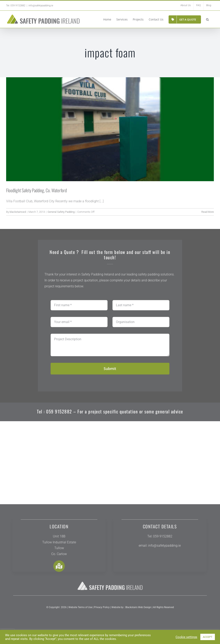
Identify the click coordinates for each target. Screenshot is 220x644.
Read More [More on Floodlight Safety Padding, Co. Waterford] (208, 212)
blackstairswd (18, 212)
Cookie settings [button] (186, 637)
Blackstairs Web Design (138, 611)
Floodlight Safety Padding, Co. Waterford (36, 190)
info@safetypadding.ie (41, 6)
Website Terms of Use (80, 611)
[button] (207, 19)
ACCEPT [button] (208, 637)
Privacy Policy (101, 611)
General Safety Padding (61, 212)
